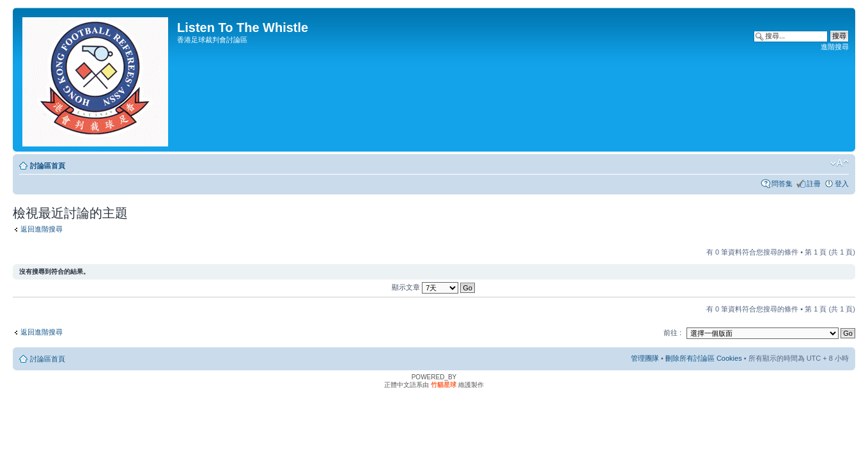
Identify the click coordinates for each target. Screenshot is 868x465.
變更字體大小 (840, 163)
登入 (842, 184)
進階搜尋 (835, 47)
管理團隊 (645, 358)
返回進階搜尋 (42, 229)
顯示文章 (433, 287)
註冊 (814, 184)
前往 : (672, 333)
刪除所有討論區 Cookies (704, 358)
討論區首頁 (48, 166)
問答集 (782, 184)
